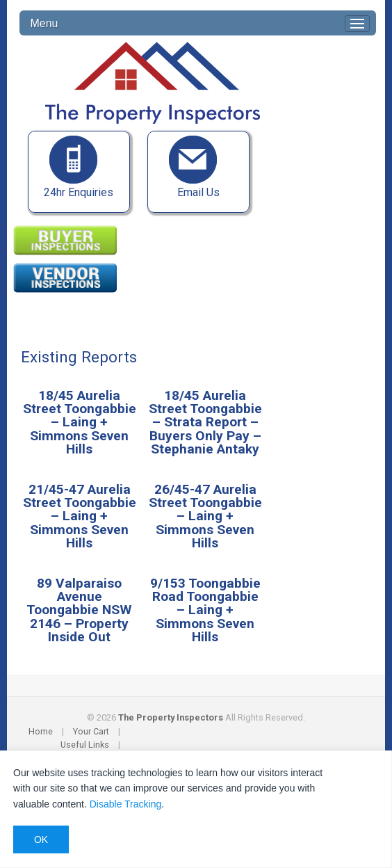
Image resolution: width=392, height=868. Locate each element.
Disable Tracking (126, 804)
